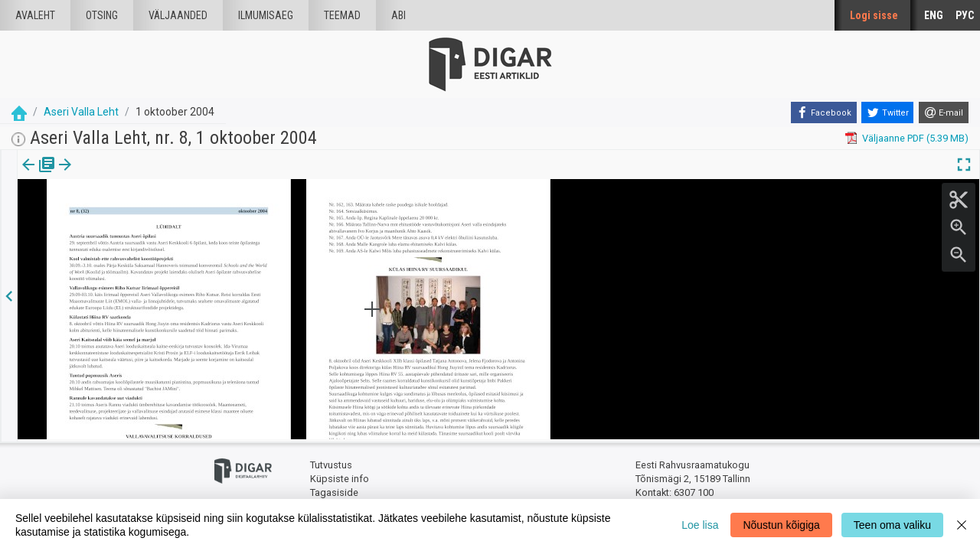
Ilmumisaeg (266, 15)
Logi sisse (874, 15)
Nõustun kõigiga (781, 525)
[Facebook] (824, 112)
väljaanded (178, 15)
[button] (131, 175)
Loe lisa (700, 525)
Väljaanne (39, 175)
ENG (934, 15)
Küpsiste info (340, 476)
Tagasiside (334, 490)
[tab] (39, 176)
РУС (965, 15)
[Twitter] (887, 112)
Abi (399, 15)
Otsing (102, 15)
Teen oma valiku (892, 525)
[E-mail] (944, 112)
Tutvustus (331, 463)
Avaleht (35, 15)
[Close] (962, 525)
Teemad (342, 15)
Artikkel (107, 175)
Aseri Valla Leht (81, 112)
